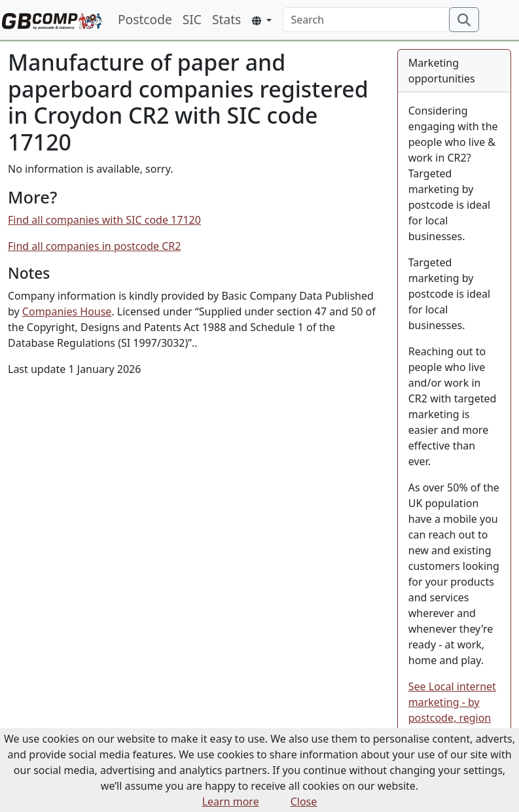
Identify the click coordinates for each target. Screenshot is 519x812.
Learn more (231, 802)
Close (304, 802)
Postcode (145, 19)
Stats (226, 19)
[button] (261, 21)
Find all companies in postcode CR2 (94, 246)
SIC (192, 19)
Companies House (67, 311)
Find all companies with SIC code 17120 (104, 220)
